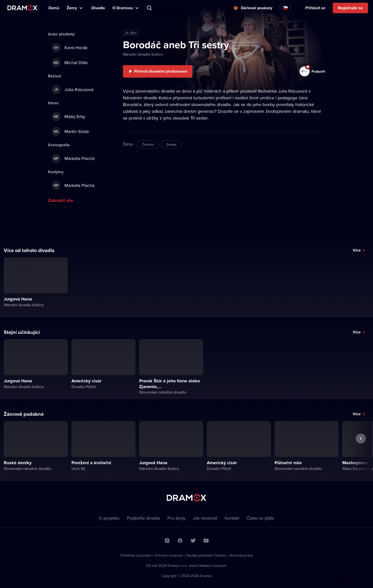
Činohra (148, 145)
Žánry (72, 8)
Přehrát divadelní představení (161, 71)
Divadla (98, 8)
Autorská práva (241, 555)
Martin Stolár (70, 132)
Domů (54, 8)
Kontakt (232, 518)
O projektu (109, 518)
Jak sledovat (205, 518)
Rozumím (349, 572)
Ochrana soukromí (169, 555)
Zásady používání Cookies (206, 555)
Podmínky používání (136, 555)
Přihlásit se (315, 8)
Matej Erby (68, 117)
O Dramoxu (123, 8)
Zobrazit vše (61, 200)
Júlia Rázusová (73, 90)
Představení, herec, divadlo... (150, 8)
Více (357, 250)
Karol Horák (70, 48)
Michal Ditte (70, 63)
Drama (171, 145)
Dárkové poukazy (257, 8)
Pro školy (176, 518)
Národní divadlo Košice (143, 54)
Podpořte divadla (143, 518)
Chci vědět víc (315, 572)
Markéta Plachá (73, 158)
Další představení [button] (361, 450)
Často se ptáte (260, 518)
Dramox (22, 8)
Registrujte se (350, 8)
